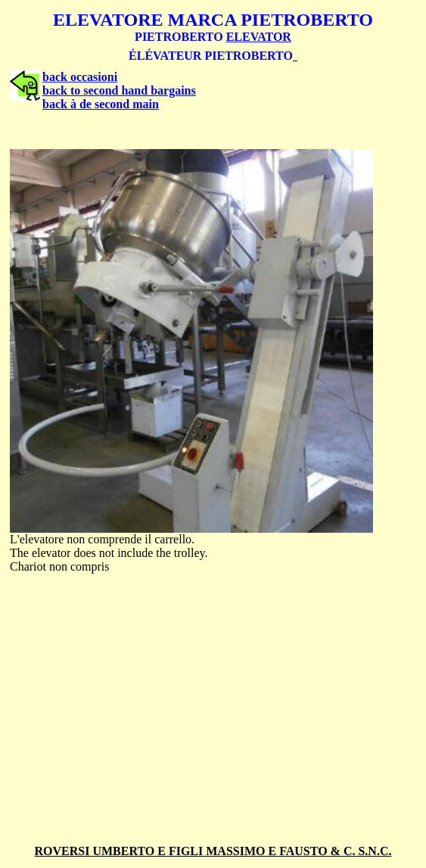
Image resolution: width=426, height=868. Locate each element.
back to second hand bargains (119, 90)
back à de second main (101, 104)
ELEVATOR (259, 37)
